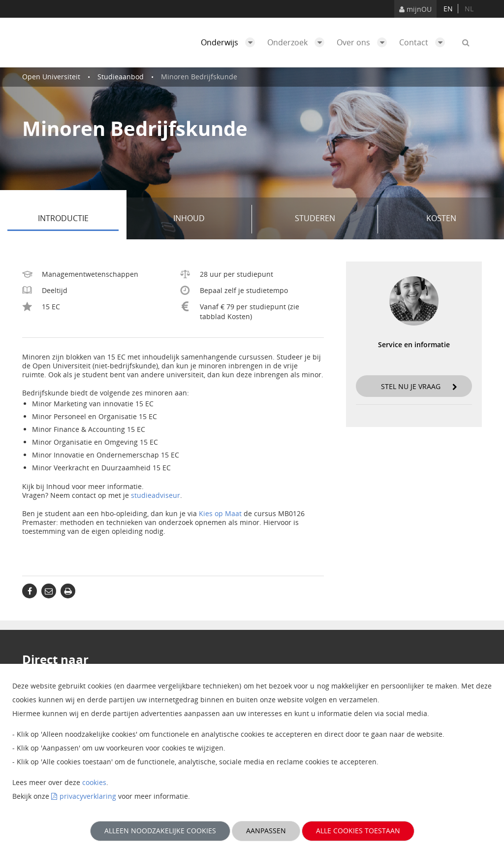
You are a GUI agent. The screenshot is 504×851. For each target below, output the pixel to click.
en (448, 9)
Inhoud (209, 219)
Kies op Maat (220, 513)
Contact (425, 42)
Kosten (441, 218)
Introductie (79, 219)
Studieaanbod (121, 77)
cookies (94, 782)
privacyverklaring (88, 796)
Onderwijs (230, 42)
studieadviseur (156, 495)
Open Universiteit (51, 77)
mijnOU (415, 9)
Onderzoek (298, 42)
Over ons (364, 42)
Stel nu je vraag (419, 386)
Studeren (333, 219)
